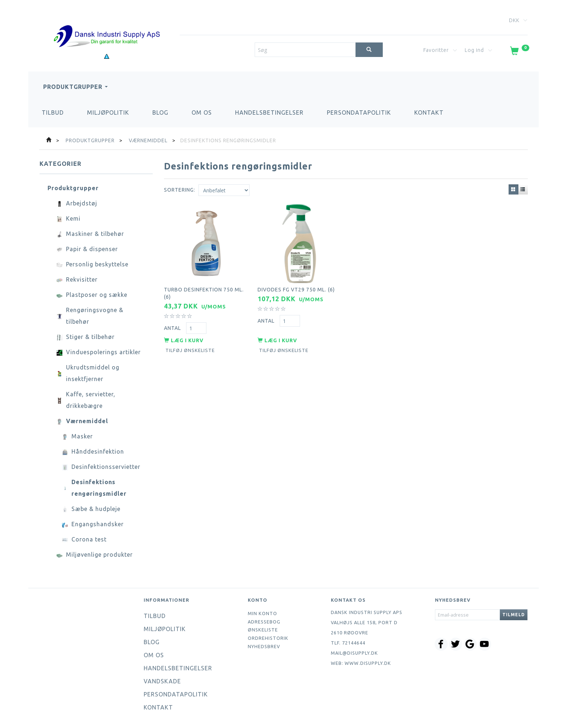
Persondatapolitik (359, 113)
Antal (173, 328)
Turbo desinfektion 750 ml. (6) (204, 293)
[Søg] (369, 50)
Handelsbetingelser (269, 113)
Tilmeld (514, 615)
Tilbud (53, 113)
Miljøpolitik (108, 113)
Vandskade (162, 681)
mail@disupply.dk (354, 653)
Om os (202, 113)
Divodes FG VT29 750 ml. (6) (296, 289)
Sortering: (180, 190)
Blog (160, 113)
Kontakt (429, 113)
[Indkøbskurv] (519, 52)
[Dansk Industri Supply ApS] (107, 25)
